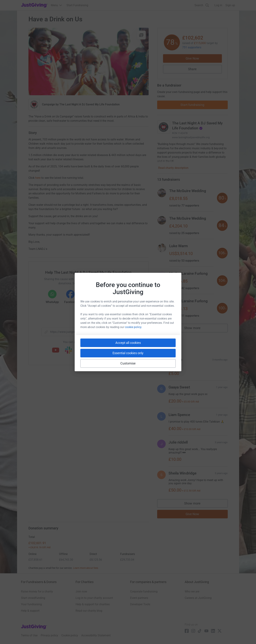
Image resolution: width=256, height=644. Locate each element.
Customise (128, 363)
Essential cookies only (128, 353)
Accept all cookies (128, 343)
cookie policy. (134, 327)
